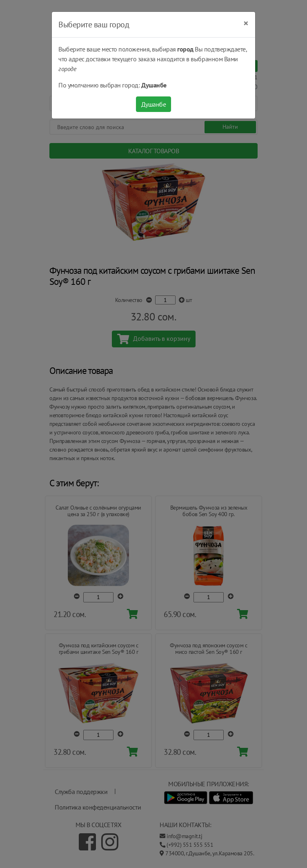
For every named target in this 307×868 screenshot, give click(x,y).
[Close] (246, 23)
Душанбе (154, 104)
